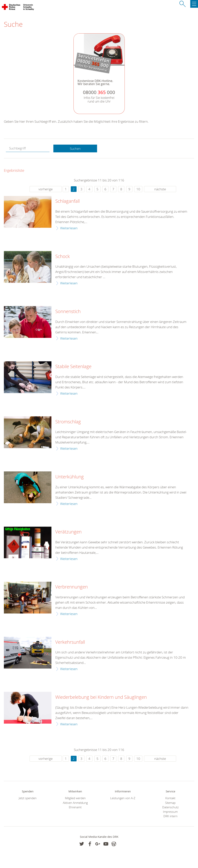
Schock (63, 256)
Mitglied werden (75, 798)
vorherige (46, 189)
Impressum (170, 812)
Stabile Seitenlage (73, 367)
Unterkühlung (70, 477)
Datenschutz (170, 807)
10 (138, 189)
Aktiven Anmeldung (75, 803)
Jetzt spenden (28, 798)
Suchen (75, 149)
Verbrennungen (72, 587)
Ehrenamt (75, 807)
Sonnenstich (68, 311)
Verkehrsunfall (70, 642)
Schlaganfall (67, 201)
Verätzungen (68, 532)
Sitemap (170, 803)
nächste (160, 189)
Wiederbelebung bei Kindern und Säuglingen (101, 697)
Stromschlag (68, 422)
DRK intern (170, 816)
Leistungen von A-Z (123, 798)
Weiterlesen (69, 228)
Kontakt (170, 798)
